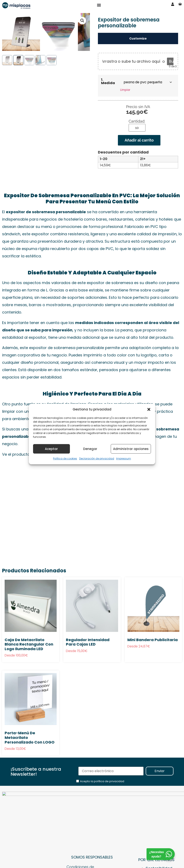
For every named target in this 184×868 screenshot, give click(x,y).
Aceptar (51, 449)
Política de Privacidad (87, 830)
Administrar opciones (131, 449)
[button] (149, 409)
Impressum (124, 458)
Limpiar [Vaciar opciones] (125, 90)
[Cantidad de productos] (137, 128)
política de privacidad (109, 781)
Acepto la (102, 781)
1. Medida (108, 81)
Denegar (90, 449)
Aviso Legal (77, 822)
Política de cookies (65, 458)
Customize (138, 38)
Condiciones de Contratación (81, 812)
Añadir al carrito (139, 140)
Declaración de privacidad (97, 458)
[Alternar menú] (99, 5)
